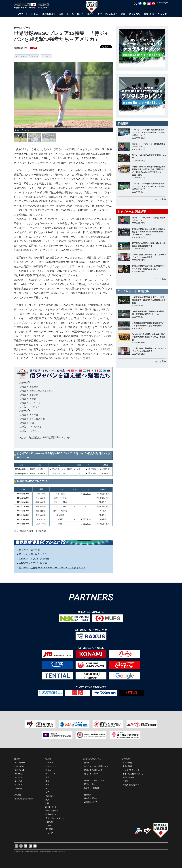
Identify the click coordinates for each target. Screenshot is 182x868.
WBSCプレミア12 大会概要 (34, 559)
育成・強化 (127, 763)
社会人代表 (19, 766)
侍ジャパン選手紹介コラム (33, 554)
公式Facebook (129, 777)
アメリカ (46, 56)
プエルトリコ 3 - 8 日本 (62, 469)
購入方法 (92, 469)
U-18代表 (18, 777)
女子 (47, 792)
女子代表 (18, 789)
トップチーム (20, 763)
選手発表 (49, 829)
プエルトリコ (36, 403)
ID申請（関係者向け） (132, 785)
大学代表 (18, 774)
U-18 (47, 781)
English (166, 3)
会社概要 (88, 795)
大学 (47, 777)
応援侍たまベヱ (91, 784)
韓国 (32, 423)
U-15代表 (18, 781)
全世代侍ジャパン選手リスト (96, 766)
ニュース (49, 825)
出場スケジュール (91, 774)
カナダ (33, 399)
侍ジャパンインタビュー (56, 818)
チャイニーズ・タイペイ (41, 391)
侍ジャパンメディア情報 (94, 781)
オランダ (34, 395)
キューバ (34, 387)
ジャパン (49, 763)
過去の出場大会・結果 (24, 799)
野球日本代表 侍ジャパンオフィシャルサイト (32, 6)
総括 (47, 800)
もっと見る (161, 199)
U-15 (47, 785)
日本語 (159, 3)
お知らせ (49, 822)
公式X (125, 781)
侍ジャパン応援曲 (91, 788)
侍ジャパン (89, 763)
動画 (47, 803)
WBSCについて (91, 802)
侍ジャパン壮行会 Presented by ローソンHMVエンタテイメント (52, 568)
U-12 (47, 789)
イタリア (35, 407)
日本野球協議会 (91, 798)
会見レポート (51, 814)
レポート (80, 469)
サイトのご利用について (133, 774)
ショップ (49, 833)
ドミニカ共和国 (37, 419)
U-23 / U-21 (19, 770)
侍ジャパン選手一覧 (29, 550)
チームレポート (52, 811)
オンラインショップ (131, 770)
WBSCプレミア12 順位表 (33, 563)
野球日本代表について (93, 770)
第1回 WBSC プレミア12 (27, 56)
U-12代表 (18, 785)
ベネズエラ (36, 427)
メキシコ (35, 431)
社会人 (48, 770)
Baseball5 (50, 796)
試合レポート (51, 807)
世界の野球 (127, 766)
